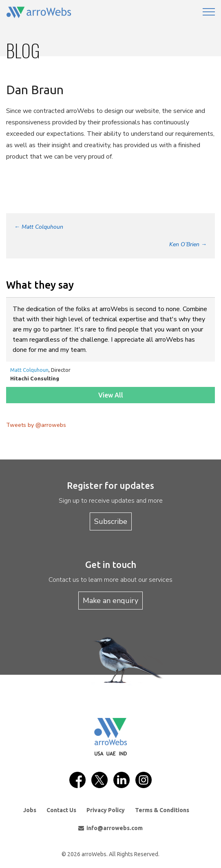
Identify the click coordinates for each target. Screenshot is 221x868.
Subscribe (111, 521)
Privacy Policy (106, 810)
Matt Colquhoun (39, 227)
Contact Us (61, 810)
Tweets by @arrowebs (36, 425)
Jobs (30, 810)
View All (111, 395)
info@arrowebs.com (110, 828)
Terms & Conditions (162, 810)
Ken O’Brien (188, 244)
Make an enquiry (110, 601)
